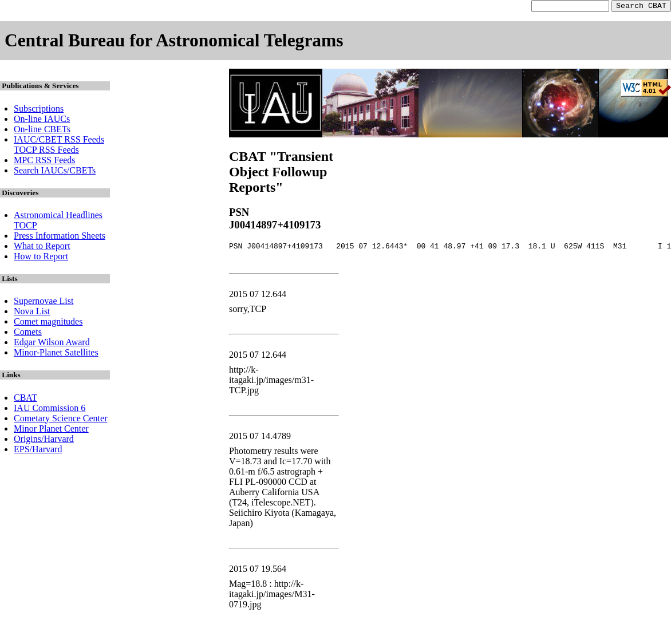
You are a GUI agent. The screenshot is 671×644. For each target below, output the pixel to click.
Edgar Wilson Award (52, 344)
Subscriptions (39, 110)
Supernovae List (44, 303)
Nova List (32, 313)
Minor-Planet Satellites (56, 354)
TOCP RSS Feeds (46, 151)
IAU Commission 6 (50, 410)
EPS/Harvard (38, 451)
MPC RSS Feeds (45, 162)
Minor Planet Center (51, 430)
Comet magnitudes (48, 323)
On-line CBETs (42, 131)
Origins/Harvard (44, 440)
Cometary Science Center (61, 420)
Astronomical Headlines (58, 217)
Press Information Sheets (60, 237)
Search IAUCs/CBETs (55, 172)
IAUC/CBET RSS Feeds (59, 141)
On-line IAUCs (42, 120)
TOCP (25, 227)
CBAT (25, 399)
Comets (28, 333)
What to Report (42, 248)
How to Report (41, 258)
